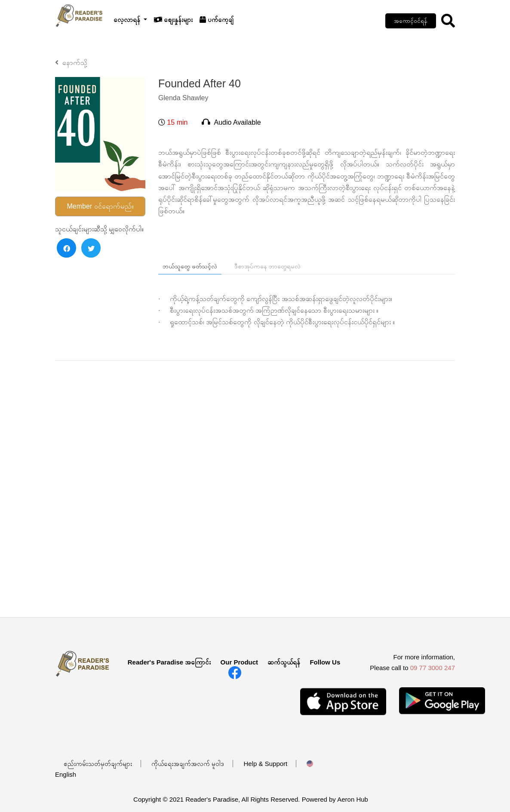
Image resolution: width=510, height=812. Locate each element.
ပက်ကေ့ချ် (217, 20)
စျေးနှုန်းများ (173, 20)
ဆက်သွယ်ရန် (284, 662)
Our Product (240, 662)
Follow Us (325, 662)
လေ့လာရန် (128, 20)
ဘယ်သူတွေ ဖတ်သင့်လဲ (190, 266)
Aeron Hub (353, 799)
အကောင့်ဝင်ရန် (411, 21)
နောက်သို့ (71, 63)
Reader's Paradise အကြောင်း (169, 662)
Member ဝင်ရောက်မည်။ (100, 206)
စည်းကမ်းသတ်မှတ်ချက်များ (98, 764)
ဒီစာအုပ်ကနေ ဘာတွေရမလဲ (267, 266)
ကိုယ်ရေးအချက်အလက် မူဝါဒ (188, 764)
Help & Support (266, 764)
